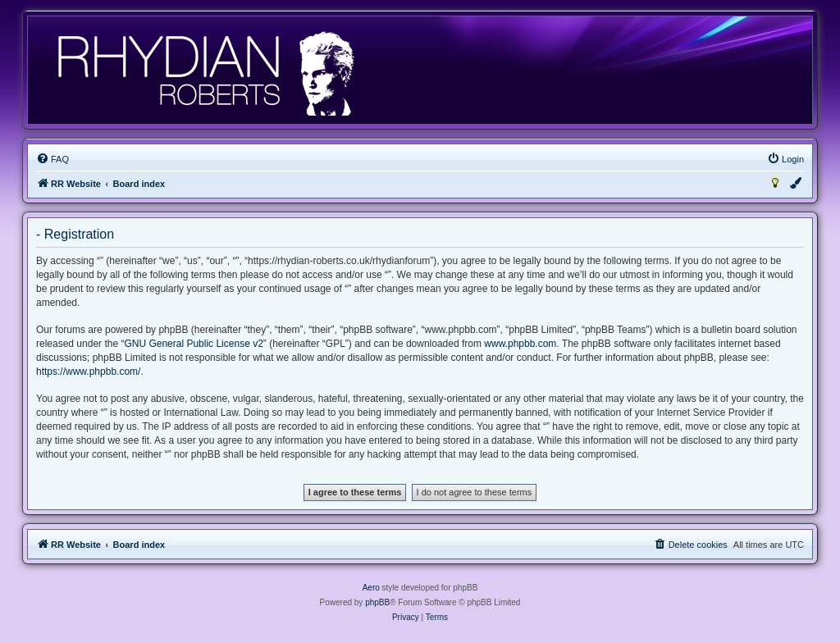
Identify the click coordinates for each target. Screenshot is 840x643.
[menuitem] (52, 159)
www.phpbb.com (520, 344)
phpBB (377, 602)
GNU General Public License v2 (193, 344)
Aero (371, 588)
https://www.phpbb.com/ (88, 372)
